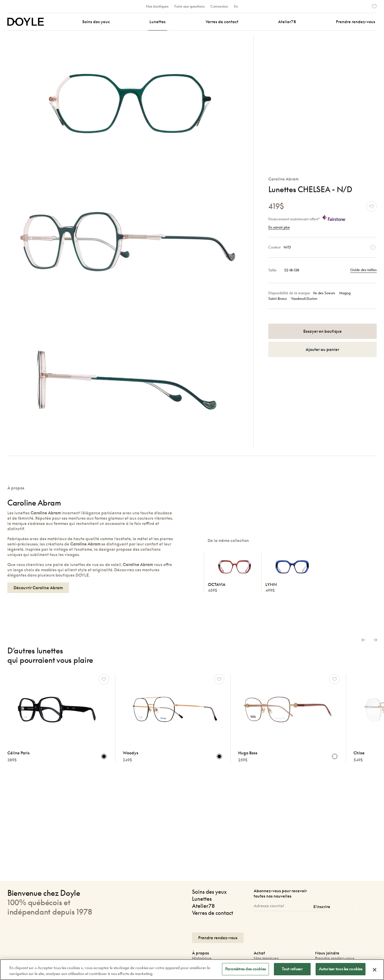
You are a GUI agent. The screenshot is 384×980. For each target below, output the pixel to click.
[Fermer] (375, 970)
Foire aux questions (190, 6)
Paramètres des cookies (245, 969)
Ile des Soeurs (324, 293)
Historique (202, 958)
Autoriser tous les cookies (341, 969)
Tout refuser (292, 969)
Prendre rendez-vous (335, 958)
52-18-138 (292, 270)
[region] (192, 970)
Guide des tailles (363, 270)
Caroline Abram (283, 179)
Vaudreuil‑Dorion (304, 299)
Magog (345, 293)
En (236, 6)
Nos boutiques (157, 6)
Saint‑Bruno (278, 299)
